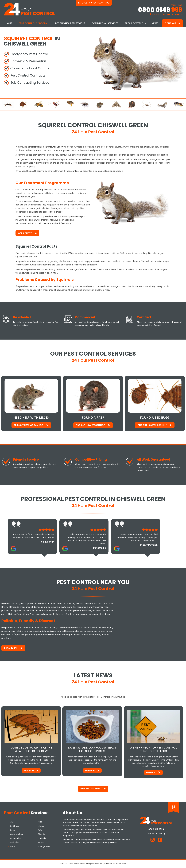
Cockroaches (16, 834)
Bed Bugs (15, 826)
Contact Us (172, 23)
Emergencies (44, 846)
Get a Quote (25, 233)
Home (9, 23)
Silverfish (42, 834)
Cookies (151, 833)
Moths (41, 826)
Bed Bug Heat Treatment (70, 23)
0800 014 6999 (156, 829)
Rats (40, 830)
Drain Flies (15, 842)
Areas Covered (134, 23)
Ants (12, 822)
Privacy (162, 833)
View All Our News (90, 789)
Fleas (13, 846)
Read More (29, 771)
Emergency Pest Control (94, 3)
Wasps (41, 842)
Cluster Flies (16, 838)
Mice (40, 822)
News (155, 23)
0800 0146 (160, 10)
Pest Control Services (33, 23)
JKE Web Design (119, 864)
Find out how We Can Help (29, 425)
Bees (12, 830)
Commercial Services (105, 23)
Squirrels (42, 838)
